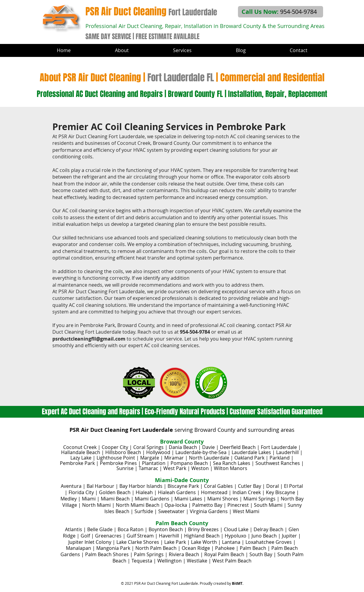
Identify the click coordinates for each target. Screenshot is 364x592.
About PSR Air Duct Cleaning (90, 78)
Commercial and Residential (272, 78)
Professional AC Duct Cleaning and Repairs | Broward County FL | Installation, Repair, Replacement (182, 94)
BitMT (237, 583)
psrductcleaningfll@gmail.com (89, 339)
